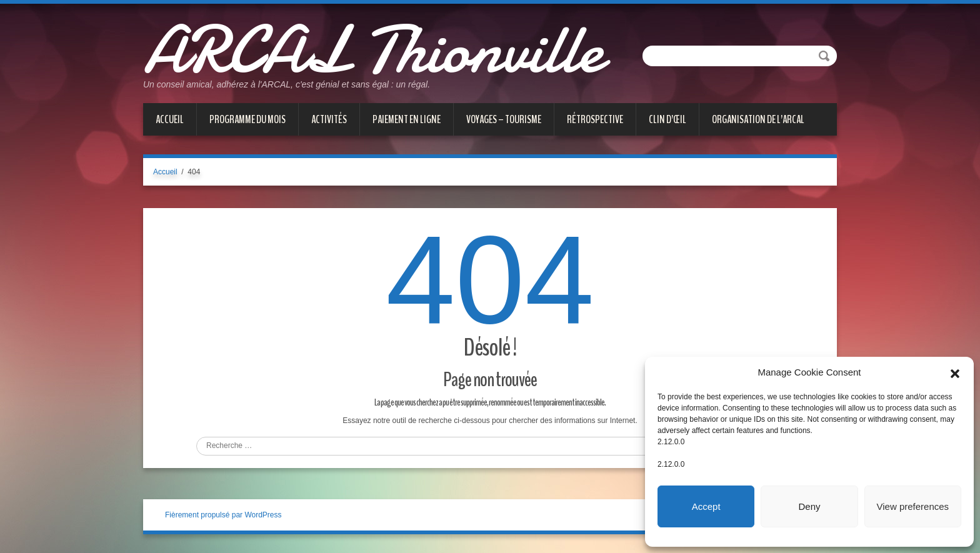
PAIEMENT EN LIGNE (407, 119)
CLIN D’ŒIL (667, 119)
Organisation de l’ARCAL (758, 119)
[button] (955, 372)
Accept (706, 506)
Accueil (170, 119)
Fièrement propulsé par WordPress (223, 515)
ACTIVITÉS (329, 119)
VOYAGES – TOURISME (504, 119)
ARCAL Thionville (373, 50)
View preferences (913, 506)
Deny (809, 506)
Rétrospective (595, 119)
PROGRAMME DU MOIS (247, 119)
